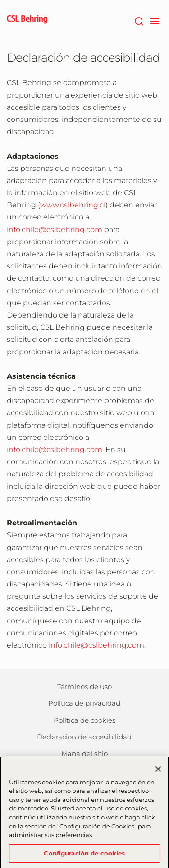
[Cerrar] (158, 772)
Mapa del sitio (84, 754)
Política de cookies (84, 720)
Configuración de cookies (84, 856)
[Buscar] (139, 20)
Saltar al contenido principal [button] (0, 0)
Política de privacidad (84, 703)
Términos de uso (84, 687)
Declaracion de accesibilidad (84, 737)
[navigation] (154, 20)
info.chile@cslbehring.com (55, 230)
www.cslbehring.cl (73, 205)
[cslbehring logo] (27, 20)
